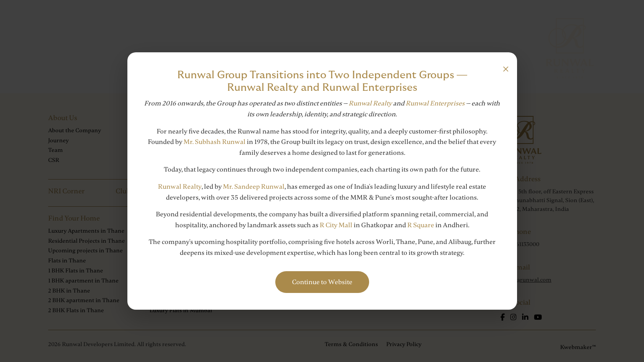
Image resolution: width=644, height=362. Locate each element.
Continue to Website (322, 282)
